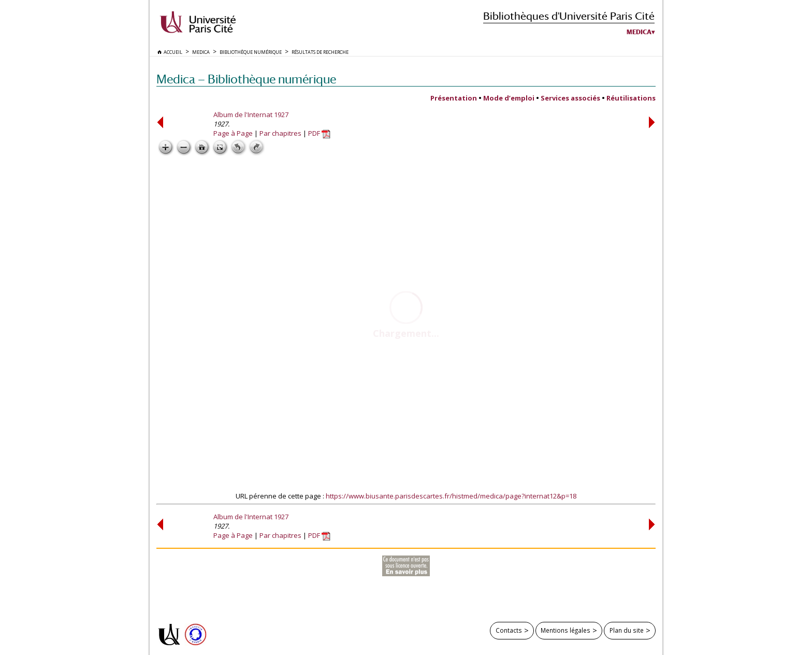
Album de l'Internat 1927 (251, 115)
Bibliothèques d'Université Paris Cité (569, 16)
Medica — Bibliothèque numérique (246, 79)
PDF (319, 133)
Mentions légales (565, 630)
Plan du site (627, 630)
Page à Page (233, 133)
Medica (639, 32)
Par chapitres (280, 133)
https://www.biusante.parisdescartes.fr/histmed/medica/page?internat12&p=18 (451, 496)
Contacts (509, 630)
